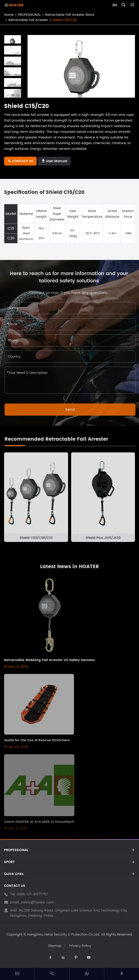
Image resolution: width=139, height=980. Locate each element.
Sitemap (55, 946)
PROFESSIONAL (29, 15)
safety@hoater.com (37, 902)
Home (9, 15)
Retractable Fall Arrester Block (70, 15)
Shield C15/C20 (65, 20)
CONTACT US (20, 161)
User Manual (54, 161)
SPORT (9, 862)
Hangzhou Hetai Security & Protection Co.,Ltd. (64, 935)
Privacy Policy (80, 946)
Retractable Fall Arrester (28, 20)
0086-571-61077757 (32, 894)
